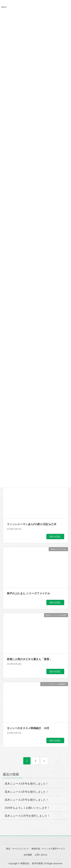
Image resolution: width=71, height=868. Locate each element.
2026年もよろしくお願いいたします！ (27, 808)
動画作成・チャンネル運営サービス (48, 849)
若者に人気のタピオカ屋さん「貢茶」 (29, 659)
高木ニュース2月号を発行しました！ (27, 800)
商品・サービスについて (18, 849)
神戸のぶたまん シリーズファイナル (28, 593)
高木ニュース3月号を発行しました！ (27, 792)
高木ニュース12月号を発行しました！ (27, 816)
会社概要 (28, 855)
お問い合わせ (41, 855)
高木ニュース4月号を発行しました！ (27, 784)
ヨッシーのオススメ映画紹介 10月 (28, 728)
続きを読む (55, 537)
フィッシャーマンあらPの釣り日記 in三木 (32, 524)
